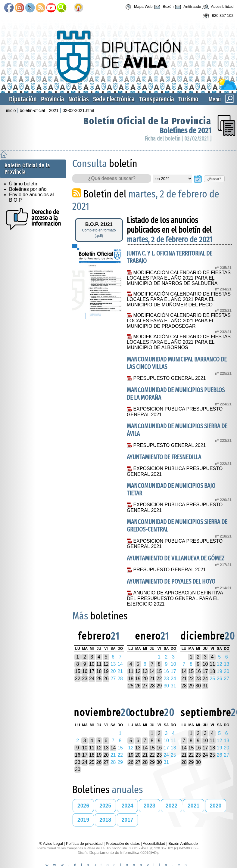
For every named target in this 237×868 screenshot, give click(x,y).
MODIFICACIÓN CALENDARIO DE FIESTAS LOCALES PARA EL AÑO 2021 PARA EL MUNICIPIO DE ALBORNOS (179, 342)
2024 (127, 806)
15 (78, 671)
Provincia (53, 99)
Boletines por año (28, 189)
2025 (105, 806)
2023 (150, 806)
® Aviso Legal (51, 843)
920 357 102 (218, 16)
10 (92, 664)
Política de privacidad (84, 843)
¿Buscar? (214, 179)
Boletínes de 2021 (186, 131)
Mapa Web (138, 7)
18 (99, 671)
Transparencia (156, 99)
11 (99, 664)
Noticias (79, 99)
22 (78, 679)
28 (152, 686)
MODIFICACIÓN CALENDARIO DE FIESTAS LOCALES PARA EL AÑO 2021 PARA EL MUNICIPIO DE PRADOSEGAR (179, 321)
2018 (105, 820)
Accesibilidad (217, 7)
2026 (83, 806)
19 (106, 671)
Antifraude (187, 7)
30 (198, 686)
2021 (54, 110)
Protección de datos (123, 843)
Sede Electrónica (114, 99)
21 (152, 679)
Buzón (163, 7)
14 (152, 671)
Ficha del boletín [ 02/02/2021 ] (178, 139)
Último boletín (24, 184)
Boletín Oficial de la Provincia (147, 121)
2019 (83, 820)
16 (85, 671)
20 (145, 679)
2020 (215, 806)
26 (106, 679)
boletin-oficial (33, 110)
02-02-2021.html (78, 110)
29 (159, 686)
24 (92, 679)
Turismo (188, 99)
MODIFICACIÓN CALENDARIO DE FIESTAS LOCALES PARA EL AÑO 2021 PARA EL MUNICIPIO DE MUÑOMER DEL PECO (179, 299)
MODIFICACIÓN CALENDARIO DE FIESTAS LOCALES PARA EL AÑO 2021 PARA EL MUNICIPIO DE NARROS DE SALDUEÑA (179, 278)
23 (85, 679)
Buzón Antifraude (183, 843)
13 (145, 671)
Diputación (23, 99)
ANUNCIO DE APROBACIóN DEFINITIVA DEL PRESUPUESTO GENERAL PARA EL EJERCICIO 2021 (175, 598)
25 (99, 679)
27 (145, 686)
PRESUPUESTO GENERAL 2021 (170, 378)
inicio (11, 110)
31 (205, 686)
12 (106, 664)
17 (92, 671)
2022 (172, 806)
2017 (127, 820)
